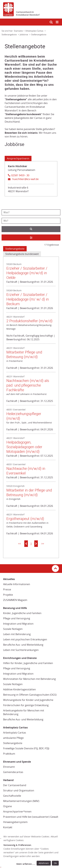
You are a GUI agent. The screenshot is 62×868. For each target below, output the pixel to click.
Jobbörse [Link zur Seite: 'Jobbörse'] (24, 35)
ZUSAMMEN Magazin (15, 600)
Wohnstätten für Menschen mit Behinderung (29, 679)
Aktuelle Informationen (17, 584)
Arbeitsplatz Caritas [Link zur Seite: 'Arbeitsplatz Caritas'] (35, 31)
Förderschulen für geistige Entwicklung (26, 705)
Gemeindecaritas (13, 772)
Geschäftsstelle (12, 796)
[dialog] (32, 851)
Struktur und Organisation (19, 790)
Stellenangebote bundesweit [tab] (22, 254)
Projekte (8, 595)
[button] (26, 544)
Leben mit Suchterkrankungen (21, 650)
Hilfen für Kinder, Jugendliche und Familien (28, 663)
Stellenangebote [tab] (15, 249)
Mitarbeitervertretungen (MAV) (21, 801)
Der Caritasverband (15, 785)
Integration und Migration (18, 624)
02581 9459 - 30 (20, 175)
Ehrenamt (9, 767)
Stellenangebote (13, 743)
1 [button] (31, 544)
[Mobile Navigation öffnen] (57, 22)
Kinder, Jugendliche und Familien (22, 613)
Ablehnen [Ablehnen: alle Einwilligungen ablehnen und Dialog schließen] (44, 863)
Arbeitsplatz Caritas (15, 733)
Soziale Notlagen (13, 629)
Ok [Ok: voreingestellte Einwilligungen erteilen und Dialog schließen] (55, 863)
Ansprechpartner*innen (17, 812)
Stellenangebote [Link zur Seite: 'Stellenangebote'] (9, 35)
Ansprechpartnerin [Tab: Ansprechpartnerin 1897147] (18, 158)
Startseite (18, 31)
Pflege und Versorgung (17, 618)
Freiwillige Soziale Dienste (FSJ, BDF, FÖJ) (26, 748)
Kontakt (8, 827)
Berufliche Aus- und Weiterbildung (23, 645)
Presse (7, 589)
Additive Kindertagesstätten (19, 689)
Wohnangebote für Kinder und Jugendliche (28, 700)
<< (19, 544)
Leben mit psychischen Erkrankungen (25, 639)
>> (43, 544)
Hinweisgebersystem (15, 822)
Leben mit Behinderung (17, 634)
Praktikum (9, 754)
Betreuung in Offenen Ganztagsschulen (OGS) (30, 695)
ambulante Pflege (13, 738)
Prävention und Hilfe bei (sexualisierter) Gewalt (31, 817)
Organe (7, 806)
